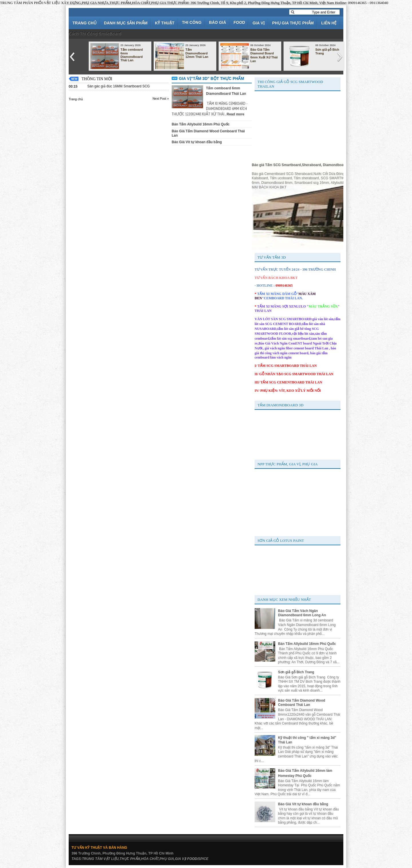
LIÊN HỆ (329, 23)
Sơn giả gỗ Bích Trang (327, 51)
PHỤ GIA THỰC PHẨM (293, 23)
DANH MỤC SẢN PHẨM (126, 23)
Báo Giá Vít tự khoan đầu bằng (197, 142)
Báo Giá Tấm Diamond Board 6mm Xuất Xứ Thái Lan (264, 55)
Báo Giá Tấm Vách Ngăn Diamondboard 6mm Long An (302, 613)
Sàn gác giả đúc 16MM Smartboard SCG (118, 86)
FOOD (239, 22)
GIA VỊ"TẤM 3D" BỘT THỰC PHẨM (211, 78)
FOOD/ (193, 859)
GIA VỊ (259, 23)
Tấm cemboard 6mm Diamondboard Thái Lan (132, 55)
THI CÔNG (192, 22)
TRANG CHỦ (84, 23)
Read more (235, 114)
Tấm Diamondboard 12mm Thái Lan (197, 53)
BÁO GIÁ (217, 22)
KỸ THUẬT (165, 23)
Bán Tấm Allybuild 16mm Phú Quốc (201, 124)
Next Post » (161, 99)
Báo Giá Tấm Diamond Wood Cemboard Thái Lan (302, 703)
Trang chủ (76, 99)
